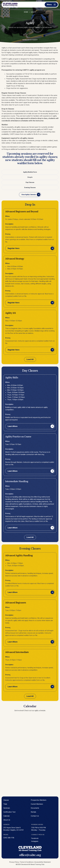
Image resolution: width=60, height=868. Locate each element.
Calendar (6, 816)
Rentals (33, 812)
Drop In (30, 177)
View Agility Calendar (29, 195)
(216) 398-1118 (9, 838)
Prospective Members (39, 800)
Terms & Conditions (27, 862)
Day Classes (30, 182)
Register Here (13, 248)
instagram (35, 841)
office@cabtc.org (30, 855)
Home (26, 12)
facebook (35, 838)
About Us (7, 820)
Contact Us (35, 816)
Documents (35, 808)
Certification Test (9, 812)
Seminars (7, 808)
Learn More (13, 426)
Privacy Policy (14, 862)
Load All (30, 359)
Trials (5, 804)
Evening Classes (30, 187)
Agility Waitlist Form (30, 172)
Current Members (37, 804)
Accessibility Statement (43, 862)
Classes (6, 800)
